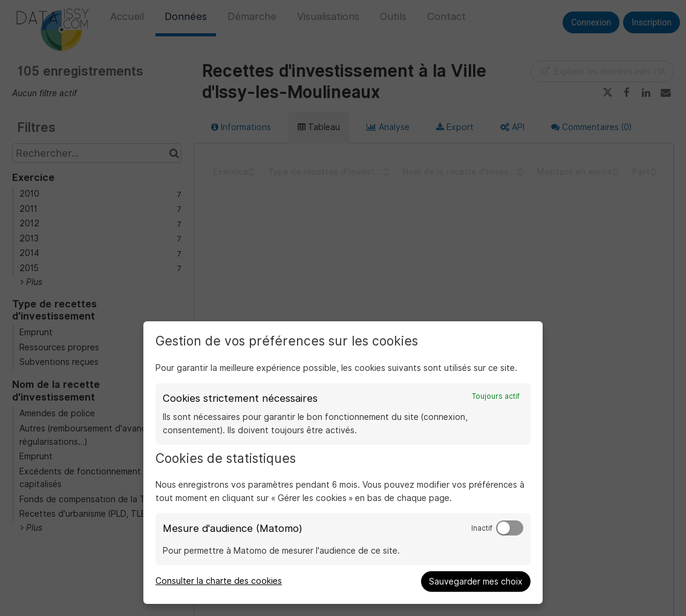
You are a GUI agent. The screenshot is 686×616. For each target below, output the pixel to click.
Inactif (482, 528)
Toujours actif (496, 396)
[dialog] (343, 463)
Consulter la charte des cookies (219, 581)
